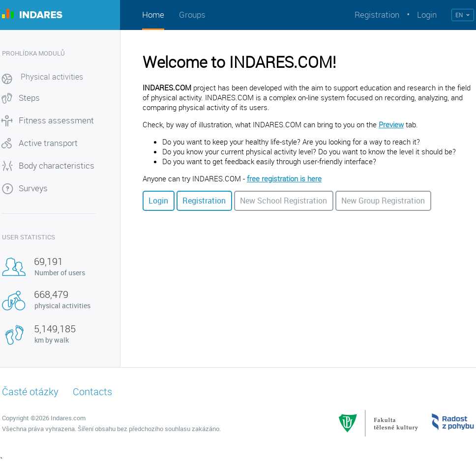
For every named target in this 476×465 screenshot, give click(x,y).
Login (427, 15)
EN (459, 15)
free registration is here (284, 178)
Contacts (92, 392)
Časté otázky (30, 392)
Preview (391, 124)
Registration (377, 15)
